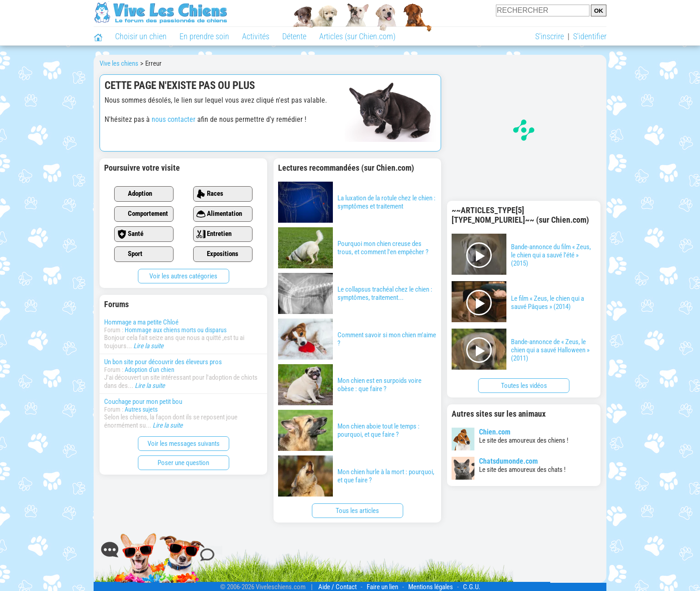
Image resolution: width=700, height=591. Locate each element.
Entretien (214, 234)
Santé (130, 234)
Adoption (135, 194)
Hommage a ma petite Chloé (141, 322)
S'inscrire (550, 36)
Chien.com (495, 432)
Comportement (143, 214)
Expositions (217, 254)
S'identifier (590, 36)
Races (210, 194)
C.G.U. (472, 587)
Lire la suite (148, 346)
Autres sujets (141, 409)
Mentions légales (431, 587)
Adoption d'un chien (150, 370)
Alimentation (219, 214)
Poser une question (183, 463)
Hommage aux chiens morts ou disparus (176, 330)
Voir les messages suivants (184, 444)
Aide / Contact (337, 587)
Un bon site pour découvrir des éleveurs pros (163, 362)
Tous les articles (357, 511)
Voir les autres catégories (183, 276)
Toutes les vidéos (524, 386)
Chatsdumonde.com (508, 461)
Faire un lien (382, 587)
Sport (130, 254)
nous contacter (174, 119)
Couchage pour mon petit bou (143, 402)
